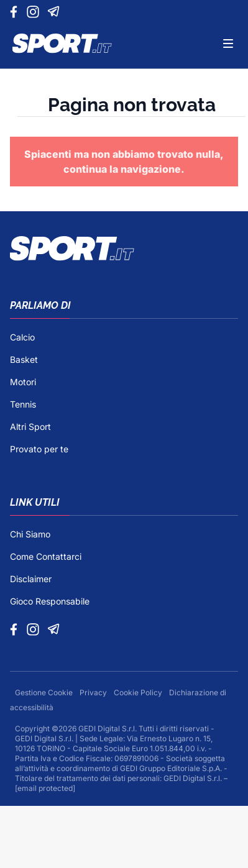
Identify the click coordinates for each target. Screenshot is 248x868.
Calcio (22, 337)
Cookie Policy (139, 692)
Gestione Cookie (45, 692)
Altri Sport (30, 427)
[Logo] (62, 43)
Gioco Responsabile (50, 601)
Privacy (94, 692)
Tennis (23, 404)
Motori (23, 382)
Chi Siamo (30, 534)
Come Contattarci (46, 556)
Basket (24, 359)
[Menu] (228, 43)
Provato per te (39, 449)
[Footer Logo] (124, 249)
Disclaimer (31, 579)
